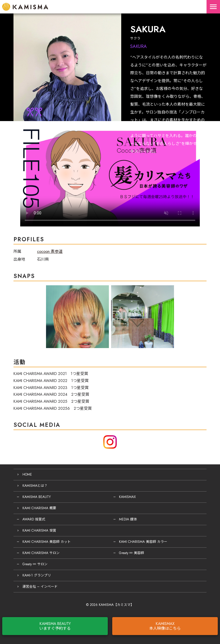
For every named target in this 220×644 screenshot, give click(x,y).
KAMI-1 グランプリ (37, 575)
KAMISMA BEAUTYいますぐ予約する (55, 626)
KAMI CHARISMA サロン (41, 553)
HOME (27, 474)
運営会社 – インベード (40, 587)
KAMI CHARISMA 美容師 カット (47, 542)
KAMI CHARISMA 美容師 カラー (143, 542)
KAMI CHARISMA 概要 (39, 508)
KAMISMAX (127, 497)
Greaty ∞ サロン (35, 564)
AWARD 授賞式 (34, 519)
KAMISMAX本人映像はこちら (165, 626)
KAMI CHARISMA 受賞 (39, 531)
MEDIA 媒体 (128, 519)
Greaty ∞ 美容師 (131, 553)
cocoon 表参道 (50, 251)
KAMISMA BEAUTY (37, 497)
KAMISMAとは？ (35, 486)
